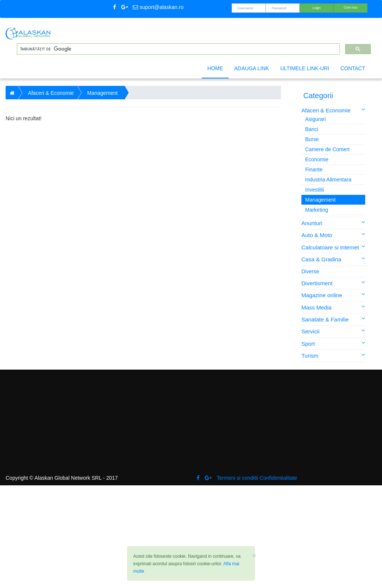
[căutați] (178, 49)
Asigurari (315, 119)
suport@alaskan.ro (158, 7)
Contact (353, 68)
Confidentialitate (278, 478)
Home (215, 68)
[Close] (254, 555)
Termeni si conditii (237, 478)
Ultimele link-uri (305, 68)
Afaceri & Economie (333, 110)
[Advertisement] (143, 182)
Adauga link (252, 68)
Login (316, 8)
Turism (333, 355)
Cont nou (350, 7)
